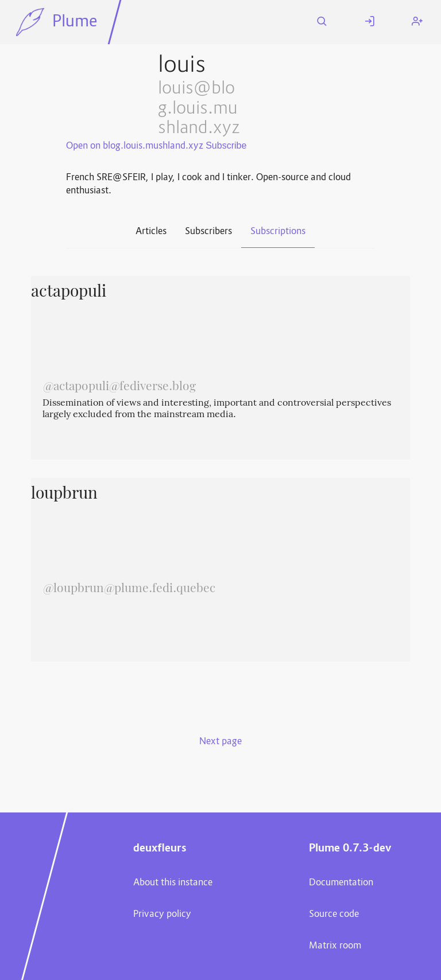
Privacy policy (162, 915)
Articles (151, 232)
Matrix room (335, 946)
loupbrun (64, 495)
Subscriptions (278, 232)
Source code (334, 915)
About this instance (173, 883)
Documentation (341, 883)
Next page (220, 742)
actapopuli (69, 293)
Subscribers (208, 232)
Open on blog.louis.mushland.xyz (135, 146)
